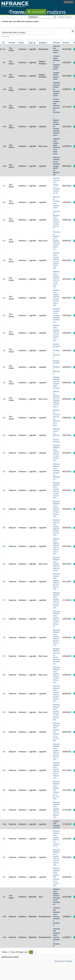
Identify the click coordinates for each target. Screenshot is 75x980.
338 (4, 383)
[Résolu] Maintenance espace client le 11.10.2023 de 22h (56, 453)
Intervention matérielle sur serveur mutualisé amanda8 (57, 917)
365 (4, 582)
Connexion (69, 2)
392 (4, 857)
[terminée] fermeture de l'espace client (56, 202)
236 (4, 166)
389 (4, 810)
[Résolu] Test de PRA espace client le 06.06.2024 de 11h (56, 528)
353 (4, 490)
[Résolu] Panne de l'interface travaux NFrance (57, 435)
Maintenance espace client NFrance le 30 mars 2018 (57, 146)
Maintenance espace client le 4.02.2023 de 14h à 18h (56, 279)
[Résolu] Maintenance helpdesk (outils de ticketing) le (56, 472)
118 (4, 76)
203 (4, 107)
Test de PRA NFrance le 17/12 (57, 824)
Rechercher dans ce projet (14, 33)
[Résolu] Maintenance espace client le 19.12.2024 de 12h (56, 600)
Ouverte (66, 43)
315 (4, 220)
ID (3, 43)
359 (4, 546)
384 (4, 752)
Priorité (12, 43)
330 (4, 279)
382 (4, 712)
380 (4, 675)
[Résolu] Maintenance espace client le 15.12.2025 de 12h (56, 810)
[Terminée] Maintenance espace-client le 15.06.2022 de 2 (57, 220)
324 (4, 241)
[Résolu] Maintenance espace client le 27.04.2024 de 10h (56, 509)
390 (4, 824)
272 (4, 186)
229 (4, 917)
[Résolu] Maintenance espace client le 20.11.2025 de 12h (56, 770)
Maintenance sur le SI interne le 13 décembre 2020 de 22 (57, 186)
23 (4, 897)
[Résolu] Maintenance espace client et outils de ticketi (56, 564)
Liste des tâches (38, 12)
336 (4, 351)
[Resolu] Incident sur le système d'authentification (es (57, 315)
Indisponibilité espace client (56, 76)
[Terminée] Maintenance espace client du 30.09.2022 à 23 (57, 241)
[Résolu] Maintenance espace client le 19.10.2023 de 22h (56, 490)
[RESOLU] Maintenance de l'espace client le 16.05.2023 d (56, 399)
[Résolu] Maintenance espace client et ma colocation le (56, 839)
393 (4, 877)
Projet (21, 43)
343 (4, 418)
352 (4, 472)
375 (4, 619)
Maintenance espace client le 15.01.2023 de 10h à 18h (56, 260)
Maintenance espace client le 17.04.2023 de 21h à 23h (56, 333)
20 (4, 49)
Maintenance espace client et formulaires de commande (57, 897)
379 (4, 656)
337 (4, 367)
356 (4, 528)
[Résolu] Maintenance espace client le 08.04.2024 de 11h (56, 638)
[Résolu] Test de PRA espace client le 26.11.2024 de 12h (56, 581)
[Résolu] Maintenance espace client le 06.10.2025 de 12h (56, 752)
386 (4, 790)
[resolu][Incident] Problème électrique (56, 351)
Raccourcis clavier (10, 957)
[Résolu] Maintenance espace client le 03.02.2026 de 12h (56, 857)
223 (4, 127)
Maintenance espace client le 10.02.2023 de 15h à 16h (56, 298)
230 (4, 937)
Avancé (6, 37)
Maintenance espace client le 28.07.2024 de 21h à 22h (56, 546)
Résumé (57, 43)
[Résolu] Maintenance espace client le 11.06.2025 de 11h (56, 675)
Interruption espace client (56, 49)
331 (4, 298)
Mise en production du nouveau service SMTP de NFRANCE (57, 166)
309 (4, 202)
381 (4, 694)
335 (4, 333)
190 (4, 89)
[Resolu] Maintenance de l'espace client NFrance (57, 383)
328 (4, 260)
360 (4, 564)
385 (4, 770)
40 (4, 63)
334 (4, 315)
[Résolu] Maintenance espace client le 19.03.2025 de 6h (56, 619)
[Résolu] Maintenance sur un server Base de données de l (57, 656)
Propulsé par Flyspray (63, 961)
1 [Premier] (31, 952)
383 (4, 732)
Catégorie (43, 43)
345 (4, 435)
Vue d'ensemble (18, 12)
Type (32, 43)
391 (4, 839)
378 (4, 638)
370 (4, 600)
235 (4, 146)
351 (4, 453)
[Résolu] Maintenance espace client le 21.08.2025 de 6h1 (56, 712)
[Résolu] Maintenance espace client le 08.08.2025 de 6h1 (56, 694)
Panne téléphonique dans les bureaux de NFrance (57, 106)
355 (4, 509)
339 (4, 399)
